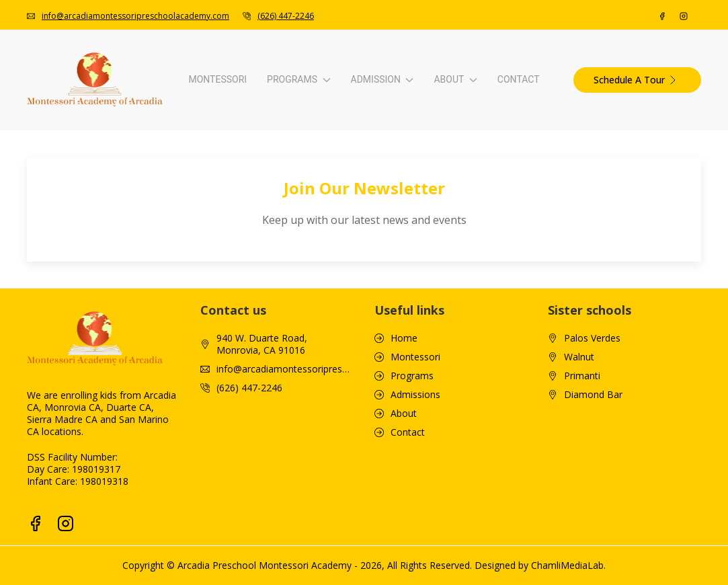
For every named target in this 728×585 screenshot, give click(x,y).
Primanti (582, 469)
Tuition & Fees (336, 179)
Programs (183, 104)
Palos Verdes (592, 431)
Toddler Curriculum (158, 179)
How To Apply (335, 158)
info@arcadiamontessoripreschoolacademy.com (285, 462)
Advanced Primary (156, 241)
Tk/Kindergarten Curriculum (176, 262)
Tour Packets (522, 283)
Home (404, 431)
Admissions (415, 487)
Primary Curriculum (158, 220)
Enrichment (141, 283)
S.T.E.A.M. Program (158, 304)
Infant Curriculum (154, 158)
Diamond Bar (593, 487)
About (559, 104)
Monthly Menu (524, 262)
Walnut (579, 450)
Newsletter (517, 241)
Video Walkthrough (534, 179)
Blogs (505, 199)
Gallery (508, 220)
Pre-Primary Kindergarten (171, 199)
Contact (685, 104)
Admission (371, 104)
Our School (517, 158)
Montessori (51, 104)
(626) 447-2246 (249, 481)
